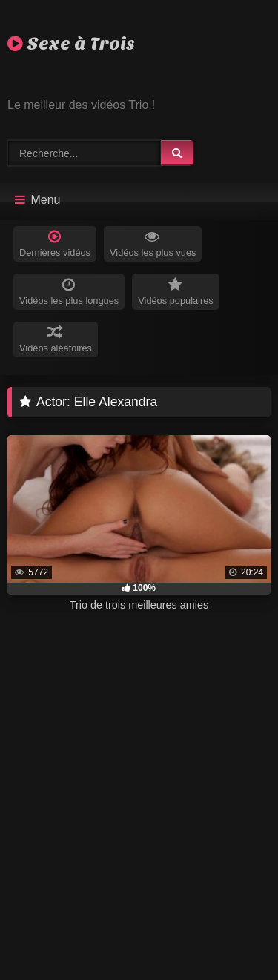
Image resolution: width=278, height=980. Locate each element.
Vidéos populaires (176, 292)
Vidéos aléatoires (56, 339)
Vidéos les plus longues (69, 292)
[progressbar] (139, 589)
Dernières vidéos (55, 244)
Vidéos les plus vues (153, 244)
